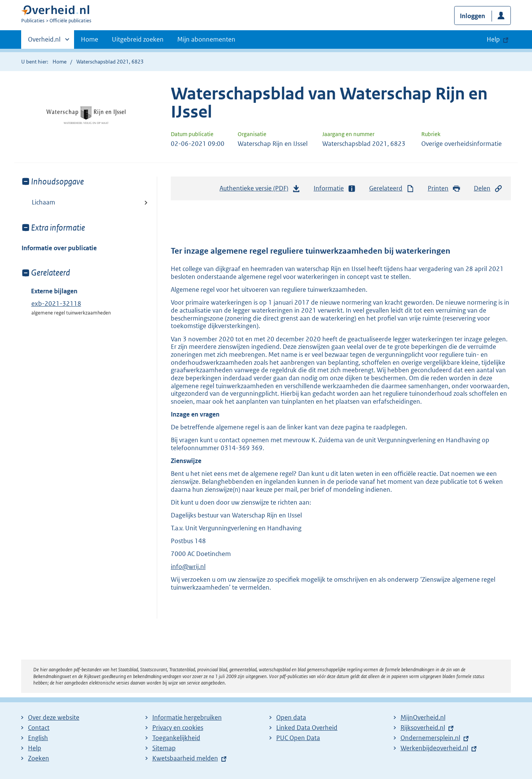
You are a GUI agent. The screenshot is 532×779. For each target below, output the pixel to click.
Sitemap (164, 748)
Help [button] (493, 39)
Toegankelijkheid (176, 738)
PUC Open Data (298, 738)
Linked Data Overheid (307, 728)
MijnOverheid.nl (423, 717)
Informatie (335, 188)
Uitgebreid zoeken (138, 39)
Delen (488, 188)
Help (35, 748)
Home (90, 39)
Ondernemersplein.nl (430, 738)
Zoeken (39, 758)
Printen (444, 188)
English (38, 738)
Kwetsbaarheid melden (185, 758)
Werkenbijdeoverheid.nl (434, 748)
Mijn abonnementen (206, 39)
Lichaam (43, 202)
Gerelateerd (392, 188)
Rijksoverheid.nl (423, 728)
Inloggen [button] (472, 16)
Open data (291, 717)
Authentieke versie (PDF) (260, 190)
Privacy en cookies (178, 728)
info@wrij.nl (188, 567)
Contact (39, 728)
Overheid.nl (44, 42)
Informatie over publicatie (59, 248)
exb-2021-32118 (56, 304)
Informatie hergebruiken (187, 717)
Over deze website (54, 717)
